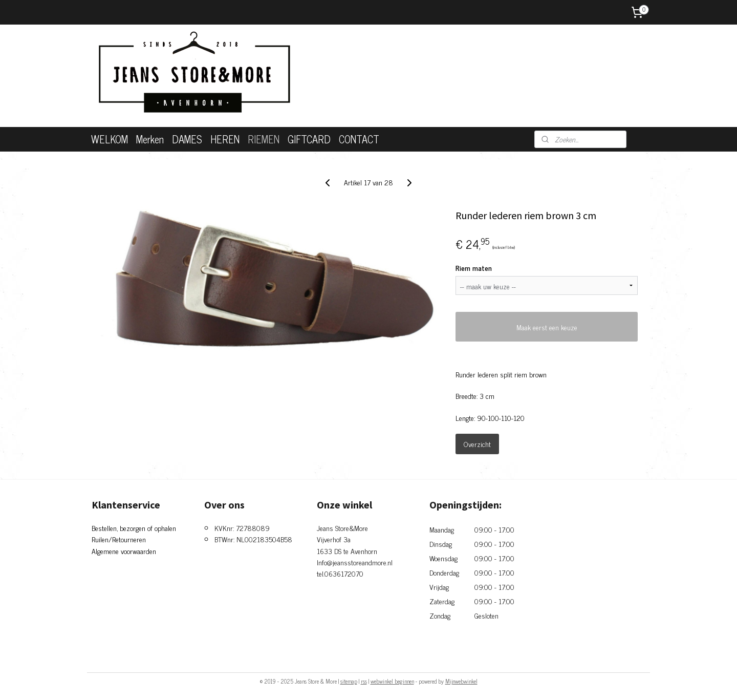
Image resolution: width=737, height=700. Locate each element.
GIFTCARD (309, 139)
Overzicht (477, 444)
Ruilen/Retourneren (119, 539)
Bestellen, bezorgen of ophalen (134, 528)
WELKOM (110, 139)
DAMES (187, 139)
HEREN (225, 139)
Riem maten (474, 268)
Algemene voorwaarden (124, 551)
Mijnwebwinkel (461, 681)
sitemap (349, 681)
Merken (150, 139)
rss (364, 681)
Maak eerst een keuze (547, 327)
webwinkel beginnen (392, 681)
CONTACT (359, 139)
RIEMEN (264, 139)
